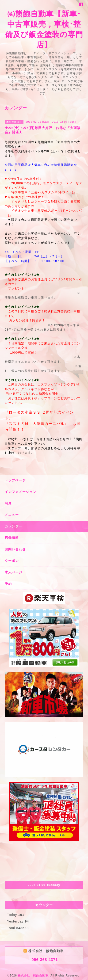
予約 (8, 584)
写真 (8, 503)
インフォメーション (21, 492)
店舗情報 (12, 538)
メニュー (12, 515)
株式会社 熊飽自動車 (33, 976)
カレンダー (13, 526)
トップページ (15, 480)
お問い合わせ (15, 549)
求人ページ (13, 572)
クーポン (12, 561)
